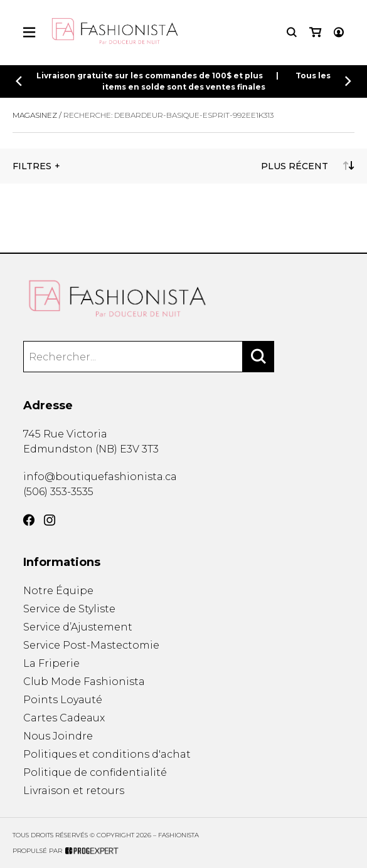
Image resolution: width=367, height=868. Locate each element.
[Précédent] (19, 81)
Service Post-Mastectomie (91, 645)
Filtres (32, 166)
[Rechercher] (258, 357)
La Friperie (51, 663)
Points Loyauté (63, 700)
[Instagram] (50, 520)
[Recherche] (292, 32)
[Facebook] (29, 520)
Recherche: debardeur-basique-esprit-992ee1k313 (168, 115)
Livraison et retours (74, 791)
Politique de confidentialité (95, 772)
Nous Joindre (58, 736)
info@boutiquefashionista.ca (100, 477)
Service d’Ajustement (78, 627)
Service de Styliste (69, 609)
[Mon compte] (339, 32)
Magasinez (35, 115)
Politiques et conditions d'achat (107, 754)
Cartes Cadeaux (64, 718)
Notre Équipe (58, 591)
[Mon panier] (315, 32)
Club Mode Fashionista (84, 682)
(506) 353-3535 (58, 492)
